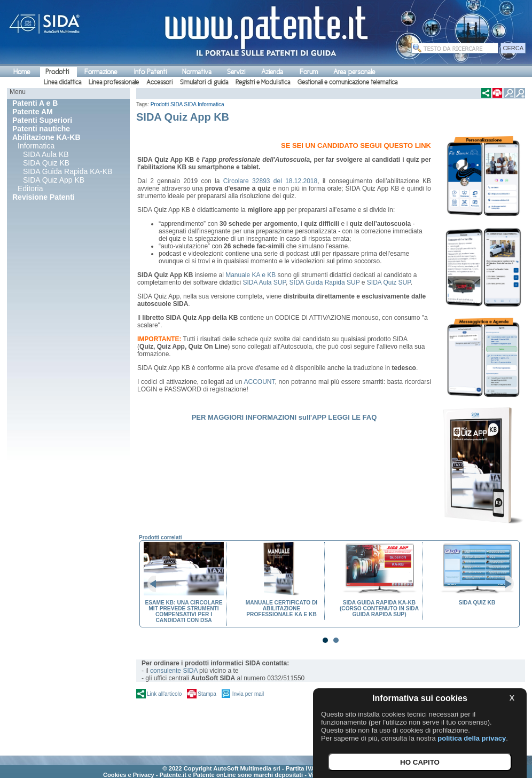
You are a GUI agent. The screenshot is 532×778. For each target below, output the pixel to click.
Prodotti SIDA (167, 104)
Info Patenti (150, 72)
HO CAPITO (420, 762)
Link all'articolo (164, 694)
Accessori (159, 82)
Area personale (354, 72)
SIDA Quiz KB (46, 163)
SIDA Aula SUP (264, 282)
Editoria (30, 188)
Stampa (207, 694)
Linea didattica (62, 82)
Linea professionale (114, 82)
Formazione (101, 72)
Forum (309, 72)
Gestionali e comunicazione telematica (347, 82)
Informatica (36, 146)
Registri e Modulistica (263, 82)
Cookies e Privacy (129, 775)
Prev (156, 584)
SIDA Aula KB (46, 154)
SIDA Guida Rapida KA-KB (68, 171)
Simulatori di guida (204, 82)
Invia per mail (248, 694)
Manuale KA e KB (251, 275)
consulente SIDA (174, 671)
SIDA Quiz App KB (54, 180)
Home (22, 72)
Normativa (197, 72)
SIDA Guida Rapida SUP (325, 282)
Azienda (272, 72)
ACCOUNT (260, 382)
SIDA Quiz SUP (389, 282)
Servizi (236, 72)
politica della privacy (472, 738)
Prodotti (57, 72)
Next (505, 584)
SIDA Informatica (204, 104)
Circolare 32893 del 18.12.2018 (270, 181)
